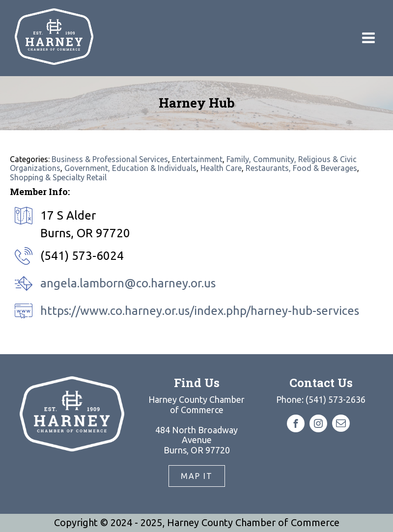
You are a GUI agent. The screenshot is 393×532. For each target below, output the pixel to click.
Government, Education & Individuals (130, 168)
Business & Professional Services (110, 159)
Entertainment (197, 159)
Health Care (221, 168)
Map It (197, 476)
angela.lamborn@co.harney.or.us (128, 283)
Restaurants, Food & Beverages (301, 168)
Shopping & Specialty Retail (58, 177)
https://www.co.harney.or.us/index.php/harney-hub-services (200, 311)
